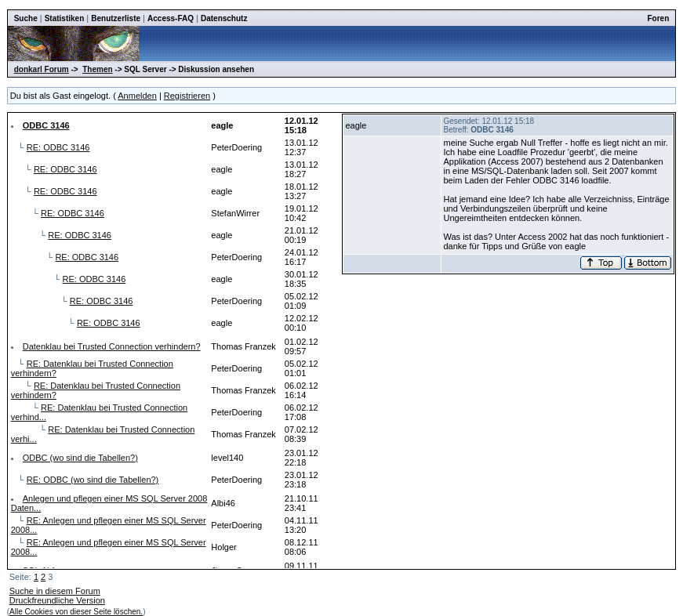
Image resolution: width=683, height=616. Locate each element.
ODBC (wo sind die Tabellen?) (80, 458)
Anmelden (137, 96)
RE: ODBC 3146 (58, 147)
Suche (26, 18)
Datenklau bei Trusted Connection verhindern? (112, 346)
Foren (659, 18)
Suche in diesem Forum (55, 591)
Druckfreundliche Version (57, 600)
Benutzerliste (116, 18)
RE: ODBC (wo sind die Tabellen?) (93, 480)
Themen (97, 69)
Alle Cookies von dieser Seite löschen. (76, 612)
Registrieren (187, 96)
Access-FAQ (171, 18)
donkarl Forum (42, 69)
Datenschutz (224, 18)
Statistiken (65, 18)
